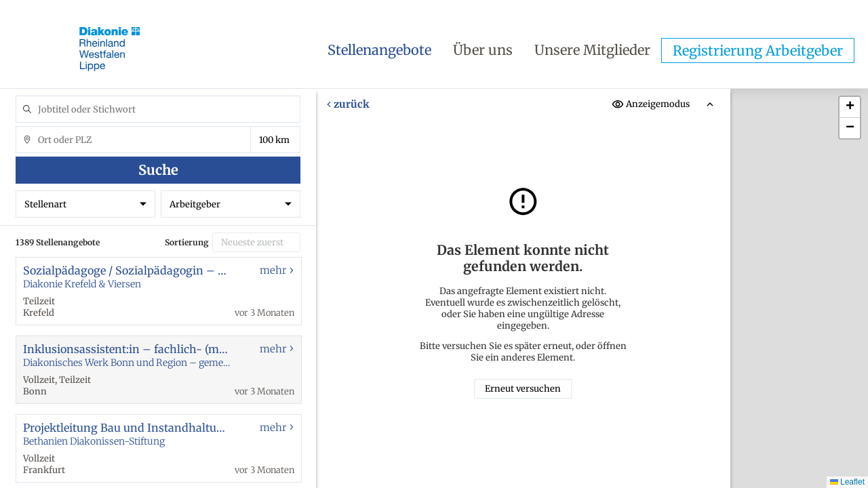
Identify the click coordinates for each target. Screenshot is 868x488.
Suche (158, 170)
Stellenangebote (379, 50)
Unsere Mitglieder (592, 50)
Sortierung (187, 242)
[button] (850, 107)
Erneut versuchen (523, 389)
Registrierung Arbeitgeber (758, 50)
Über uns (483, 50)
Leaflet (847, 482)
